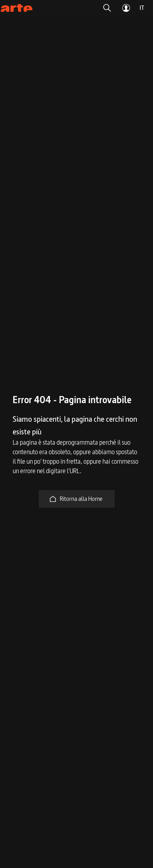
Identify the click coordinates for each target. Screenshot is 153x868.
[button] (107, 8)
